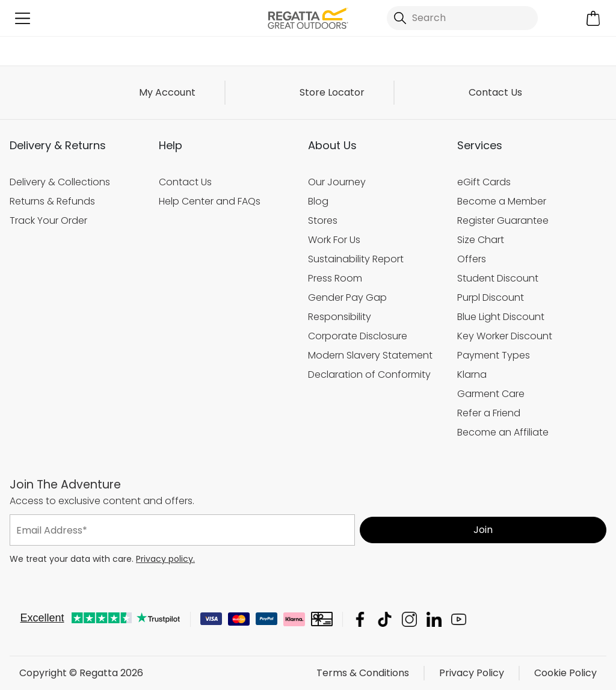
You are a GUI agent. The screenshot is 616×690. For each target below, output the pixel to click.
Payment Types (494, 355)
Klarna (472, 374)
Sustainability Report (356, 259)
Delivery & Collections (60, 182)
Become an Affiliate (503, 432)
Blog (318, 201)
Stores (323, 220)
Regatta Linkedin (434, 619)
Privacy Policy (472, 673)
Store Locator (332, 92)
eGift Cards (484, 182)
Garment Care (491, 394)
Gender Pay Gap (347, 297)
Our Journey (337, 182)
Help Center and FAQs (210, 201)
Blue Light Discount (501, 317)
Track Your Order (48, 220)
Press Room (335, 278)
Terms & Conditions (363, 673)
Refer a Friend (489, 413)
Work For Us (334, 240)
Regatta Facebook (360, 619)
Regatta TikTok (385, 619)
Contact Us (495, 92)
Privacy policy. (165, 559)
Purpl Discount (491, 297)
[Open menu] (23, 18)
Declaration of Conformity (369, 374)
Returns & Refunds (52, 201)
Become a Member (502, 201)
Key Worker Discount (505, 336)
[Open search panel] (462, 18)
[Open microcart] (593, 18)
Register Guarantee (503, 220)
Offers (472, 259)
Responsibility (340, 317)
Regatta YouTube (459, 619)
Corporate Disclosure (358, 336)
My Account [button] (167, 92)
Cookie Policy (565, 673)
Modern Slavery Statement (370, 355)
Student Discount (498, 278)
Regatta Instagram (409, 619)
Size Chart (481, 240)
